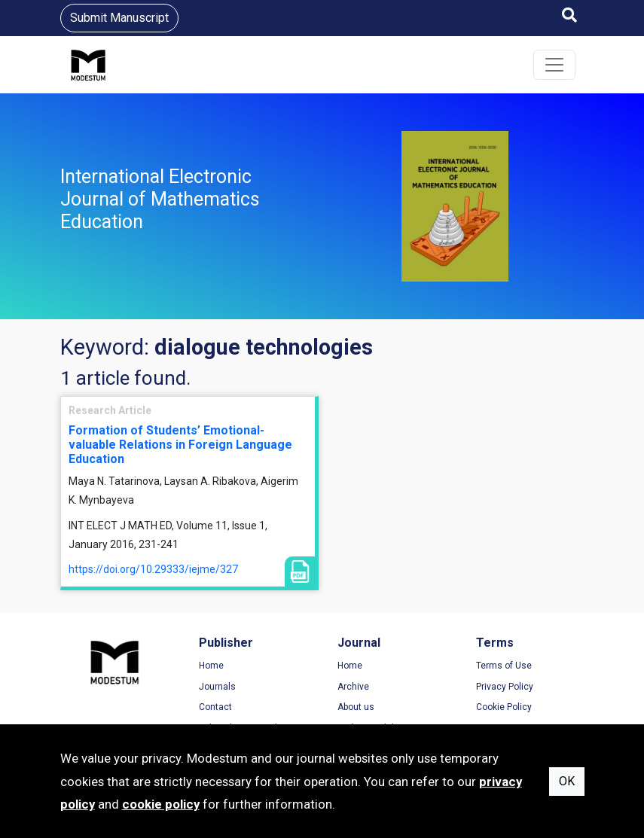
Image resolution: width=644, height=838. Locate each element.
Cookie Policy (504, 707)
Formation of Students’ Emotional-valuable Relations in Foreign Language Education (180, 445)
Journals (217, 687)
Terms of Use (504, 666)
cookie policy (161, 804)
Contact (215, 707)
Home (211, 666)
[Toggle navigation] (554, 65)
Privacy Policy (505, 687)
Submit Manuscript (119, 18)
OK (567, 781)
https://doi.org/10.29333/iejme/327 (153, 569)
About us (356, 707)
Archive (353, 687)
